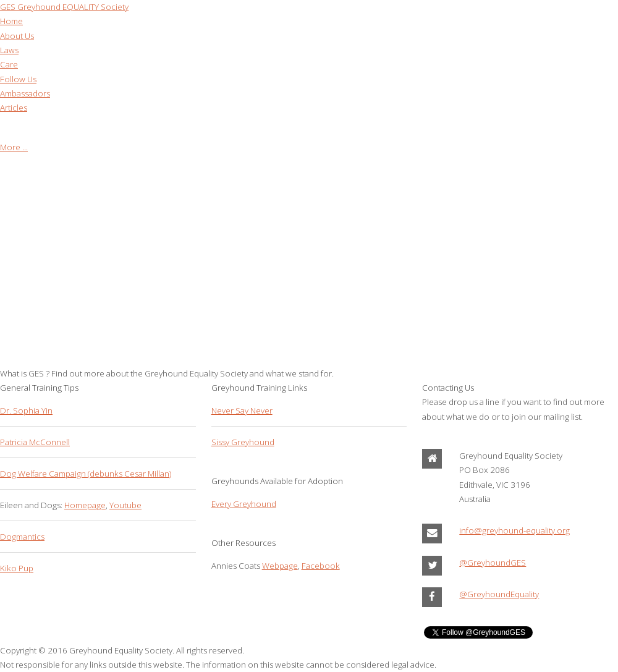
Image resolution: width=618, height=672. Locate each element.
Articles (14, 108)
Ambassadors (25, 93)
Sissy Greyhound (243, 442)
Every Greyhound (244, 504)
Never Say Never (242, 410)
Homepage (85, 505)
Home (11, 21)
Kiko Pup (17, 568)
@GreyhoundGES (493, 563)
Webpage (280, 566)
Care (9, 64)
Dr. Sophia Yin (26, 410)
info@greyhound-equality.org (514, 530)
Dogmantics (22, 537)
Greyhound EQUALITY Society (64, 7)
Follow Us (18, 79)
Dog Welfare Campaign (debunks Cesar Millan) (86, 474)
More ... (14, 147)
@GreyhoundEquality (499, 594)
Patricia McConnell (35, 442)
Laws (9, 50)
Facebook (321, 566)
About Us (17, 36)
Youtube (125, 505)
